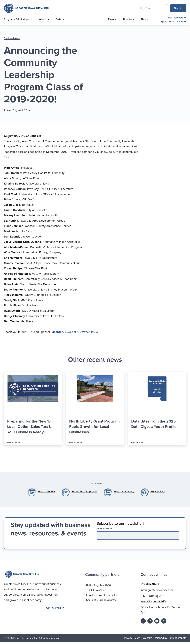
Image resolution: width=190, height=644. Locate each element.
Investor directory (124, 491)
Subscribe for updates (84, 491)
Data (60, 19)
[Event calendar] (32, 492)
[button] (89, 458)
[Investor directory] (108, 492)
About (44, 19)
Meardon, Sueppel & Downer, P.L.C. (75, 332)
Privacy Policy (132, 638)
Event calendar (46, 491)
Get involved (158, 491)
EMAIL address (110, 528)
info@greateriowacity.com (157, 590)
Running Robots (177, 638)
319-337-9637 (150, 584)
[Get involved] (145, 492)
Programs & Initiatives (18, 19)
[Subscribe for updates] (66, 492)
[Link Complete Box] (33, 409)
